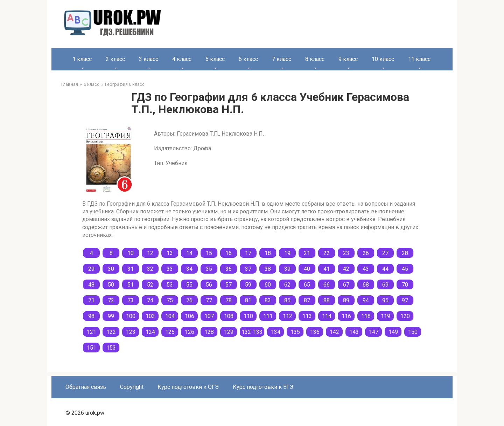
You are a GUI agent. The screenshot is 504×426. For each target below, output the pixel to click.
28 (405, 253)
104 (170, 316)
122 (111, 332)
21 (307, 253)
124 (150, 332)
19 (287, 253)
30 (111, 269)
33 (170, 269)
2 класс (115, 59)
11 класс (419, 59)
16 (229, 253)
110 (248, 316)
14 (189, 253)
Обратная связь (86, 387)
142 (334, 332)
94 (366, 300)
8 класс (315, 59)
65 (307, 285)
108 (229, 316)
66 (327, 285)
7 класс (282, 59)
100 (131, 316)
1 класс (82, 59)
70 (405, 285)
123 (131, 332)
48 (91, 285)
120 (405, 316)
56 (209, 285)
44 (385, 269)
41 (327, 269)
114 (327, 316)
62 (287, 285)
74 (150, 300)
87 (307, 300)
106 (190, 316)
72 (111, 300)
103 (150, 316)
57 (229, 285)
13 (170, 253)
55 (189, 285)
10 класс (383, 59)
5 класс (215, 59)
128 (209, 332)
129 (229, 332)
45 (405, 269)
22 (327, 253)
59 (248, 285)
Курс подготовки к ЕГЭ (263, 387)
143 (354, 332)
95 (385, 300)
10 (131, 253)
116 (346, 316)
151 (92, 348)
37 (248, 269)
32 (150, 269)
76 (189, 300)
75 (170, 300)
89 (346, 300)
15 (209, 253)
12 (150, 253)
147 (374, 332)
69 (385, 285)
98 (91, 316)
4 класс (182, 59)
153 (111, 348)
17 (248, 253)
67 (346, 285)
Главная (70, 84)
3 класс (149, 59)
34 (189, 269)
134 (276, 332)
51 (131, 285)
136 (315, 332)
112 (288, 316)
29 (91, 269)
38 (268, 269)
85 (287, 300)
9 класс (348, 59)
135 (295, 332)
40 (307, 269)
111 (268, 316)
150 (413, 332)
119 (386, 316)
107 (209, 316)
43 (366, 269)
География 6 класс (125, 84)
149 (393, 332)
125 (170, 332)
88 (327, 300)
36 (229, 269)
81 (248, 300)
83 (268, 300)
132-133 (252, 332)
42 (346, 269)
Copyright (132, 387)
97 (405, 300)
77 (209, 300)
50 (111, 285)
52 (150, 285)
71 (91, 300)
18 (268, 253)
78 (229, 300)
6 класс (248, 59)
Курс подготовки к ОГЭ (188, 387)
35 (209, 269)
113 (307, 316)
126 (190, 332)
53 (170, 285)
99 (111, 316)
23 (346, 253)
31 (131, 269)
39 (287, 269)
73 (131, 300)
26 (366, 253)
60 (268, 285)
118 (366, 316)
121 (92, 332)
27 (385, 253)
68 (366, 285)
